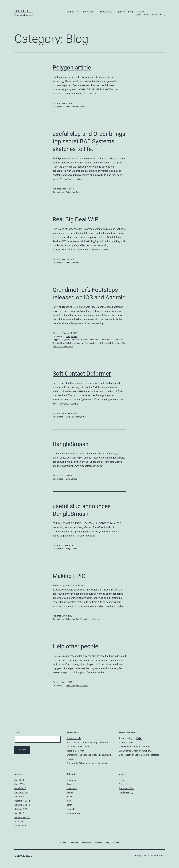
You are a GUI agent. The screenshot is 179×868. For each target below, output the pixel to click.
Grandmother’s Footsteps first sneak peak (87, 763)
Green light (57, 343)
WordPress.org (126, 792)
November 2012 (22, 805)
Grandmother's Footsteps (112, 340)
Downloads (106, 12)
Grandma (84, 340)
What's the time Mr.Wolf (63, 346)
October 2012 (21, 809)
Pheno (122, 747)
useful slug (23, 11)
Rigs (69, 801)
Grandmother (94, 340)
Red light (89, 343)
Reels (69, 797)
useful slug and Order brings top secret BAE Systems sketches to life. (89, 141)
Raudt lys (80, 343)
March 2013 (20, 788)
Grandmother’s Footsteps (147, 755)
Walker (139, 738)
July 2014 (19, 780)
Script (84, 417)
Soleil (114, 343)
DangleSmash (70, 444)
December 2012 (22, 801)
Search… (19, 733)
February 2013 (21, 792)
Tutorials (120, 12)
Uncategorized (95, 619)
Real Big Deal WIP (75, 219)
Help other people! (76, 646)
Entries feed (124, 784)
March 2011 (20, 826)
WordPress (159, 856)
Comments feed (126, 788)
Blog (130, 12)
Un (124, 343)
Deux (67, 340)
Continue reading (73, 179)
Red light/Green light (102, 343)
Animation (87, 12)
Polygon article (72, 68)
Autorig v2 (147, 751)
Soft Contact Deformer (82, 374)
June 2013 (19, 784)
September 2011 (22, 817)
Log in (122, 780)
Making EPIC (69, 576)
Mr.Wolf (66, 343)
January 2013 (21, 797)
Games (70, 12)
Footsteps (75, 340)
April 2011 (19, 821)
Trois (119, 343)
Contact (150, 13)
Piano (73, 343)
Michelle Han (125, 755)
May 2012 (19, 813)
